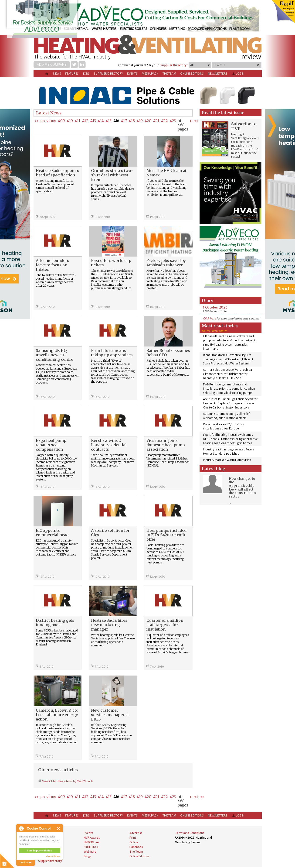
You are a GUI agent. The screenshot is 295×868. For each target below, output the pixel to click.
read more (26, 862)
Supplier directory (108, 74)
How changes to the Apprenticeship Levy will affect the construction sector (242, 488)
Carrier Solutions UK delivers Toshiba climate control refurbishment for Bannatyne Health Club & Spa (227, 374)
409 (61, 121)
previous (48, 121)
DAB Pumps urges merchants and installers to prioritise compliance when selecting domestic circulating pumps (229, 389)
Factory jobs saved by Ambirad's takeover (166, 263)
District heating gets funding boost (55, 623)
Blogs (88, 856)
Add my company (52, 65)
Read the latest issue (223, 113)
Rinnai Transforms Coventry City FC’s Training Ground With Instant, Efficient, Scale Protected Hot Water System (229, 359)
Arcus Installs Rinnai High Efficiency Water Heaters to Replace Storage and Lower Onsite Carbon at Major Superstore (230, 403)
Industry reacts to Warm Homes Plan (227, 460)
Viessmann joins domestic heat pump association (166, 445)
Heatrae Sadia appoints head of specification (58, 173)
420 (148, 121)
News (57, 74)
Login (238, 74)
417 (124, 121)
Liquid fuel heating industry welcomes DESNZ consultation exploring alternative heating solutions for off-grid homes (230, 439)
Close (59, 829)
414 (101, 121)
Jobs (86, 74)
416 (116, 121)
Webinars (90, 852)
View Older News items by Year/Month (67, 781)
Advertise (136, 833)
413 (93, 121)
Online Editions (192, 74)
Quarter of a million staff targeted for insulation (165, 625)
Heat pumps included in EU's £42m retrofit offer (166, 535)
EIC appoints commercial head (52, 533)
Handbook (136, 847)
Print (133, 838)
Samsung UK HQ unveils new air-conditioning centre (54, 355)
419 (140, 121)
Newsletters (218, 74)
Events (132, 74)
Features (72, 74)
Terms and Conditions (190, 833)
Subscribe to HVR (244, 126)
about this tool (53, 856)
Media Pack (150, 74)
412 (85, 121)
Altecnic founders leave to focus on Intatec (53, 265)
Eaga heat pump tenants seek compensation (51, 445)
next (194, 121)
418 (132, 121)
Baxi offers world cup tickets (111, 263)
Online (134, 842)
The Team (169, 74)
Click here (210, 318)
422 (164, 121)
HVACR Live (91, 842)
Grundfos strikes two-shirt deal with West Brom (112, 175)
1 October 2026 (215, 307)
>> (202, 797)
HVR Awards (92, 838)
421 (156, 121)
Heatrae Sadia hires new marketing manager (109, 625)
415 (109, 121)
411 (78, 121)
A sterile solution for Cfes (110, 533)
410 (70, 121)
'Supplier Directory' (173, 65)
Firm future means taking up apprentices (112, 353)
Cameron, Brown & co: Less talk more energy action (57, 715)
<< (36, 121)
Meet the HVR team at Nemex (166, 173)
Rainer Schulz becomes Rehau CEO (168, 353)
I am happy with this (39, 851)
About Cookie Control (21, 828)
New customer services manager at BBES (110, 715)
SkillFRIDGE (91, 847)
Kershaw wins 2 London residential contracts (109, 445)
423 (173, 121)
